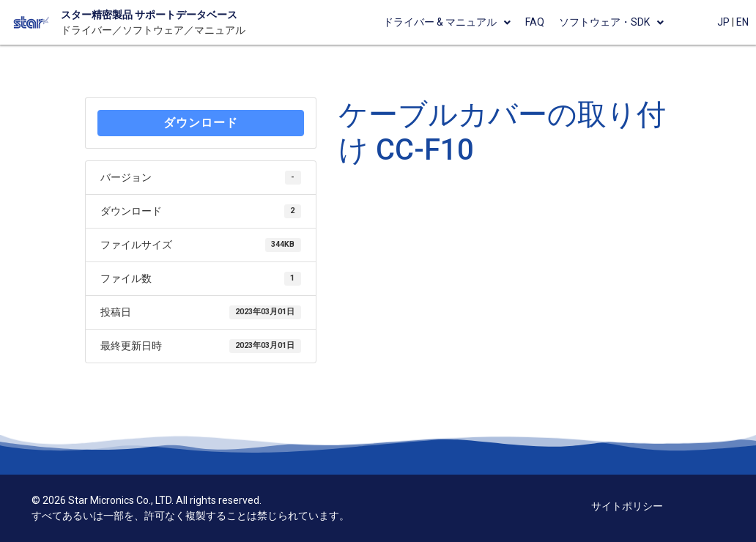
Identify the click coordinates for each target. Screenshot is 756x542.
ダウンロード (201, 123)
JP (723, 22)
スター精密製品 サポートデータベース (149, 15)
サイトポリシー (627, 506)
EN (742, 22)
